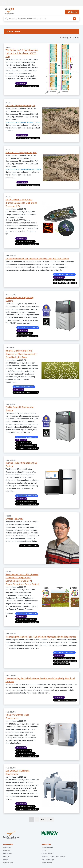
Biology (21, 83)
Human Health (25, 333)
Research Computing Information (53, 856)
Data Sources (8, 863)
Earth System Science (27, 86)
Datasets (6, 850)
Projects (6, 856)
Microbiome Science (64, 280)
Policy (44, 850)
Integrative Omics (25, 241)
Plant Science (62, 664)
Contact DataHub (48, 853)
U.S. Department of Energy (50, 835)
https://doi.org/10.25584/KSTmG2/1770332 (23, 122)
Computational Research (26, 392)
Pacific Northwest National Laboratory (11, 835)
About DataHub (47, 847)
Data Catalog (8, 844)
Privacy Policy (47, 863)
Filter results (13, 31)
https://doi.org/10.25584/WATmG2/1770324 (23, 169)
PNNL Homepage (48, 860)
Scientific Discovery (64, 275)
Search (74, 19)
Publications (8, 853)
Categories (7, 847)
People (6, 860)
